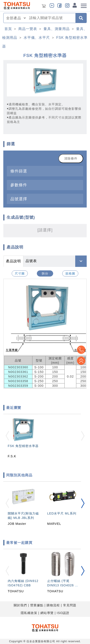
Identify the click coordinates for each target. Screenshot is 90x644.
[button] (83, 503)
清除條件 (71, 158)
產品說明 (13, 261)
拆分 (45, 273)
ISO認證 (63, 613)
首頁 (8, 29)
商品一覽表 (28, 29)
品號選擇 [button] (19, 199)
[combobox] (51, 18)
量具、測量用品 (57, 29)
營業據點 (37, 605)
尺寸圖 (20, 273)
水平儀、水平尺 (37, 38)
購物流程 (53, 605)
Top (81, 361)
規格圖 (70, 273)
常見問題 (70, 605)
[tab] (45, 171)
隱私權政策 (29, 613)
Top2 (81, 350)
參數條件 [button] (19, 185)
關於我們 (20, 605)
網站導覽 (47, 613)
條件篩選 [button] (19, 171)
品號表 (31, 261)
